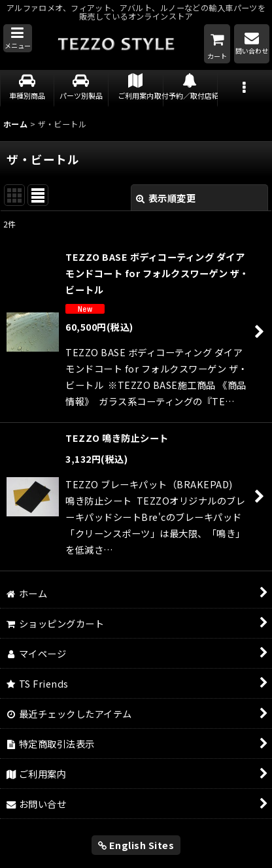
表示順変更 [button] (166, 198)
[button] (18, 39)
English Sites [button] (136, 845)
